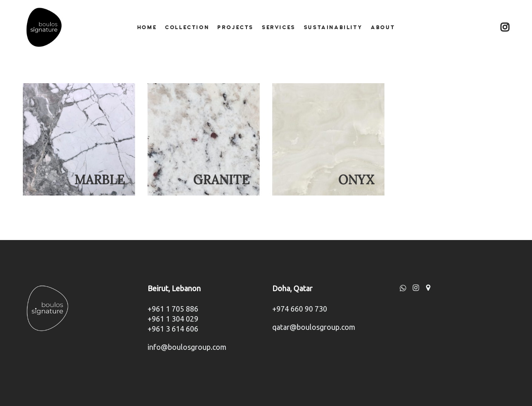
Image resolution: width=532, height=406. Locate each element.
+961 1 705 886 (173, 309)
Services (279, 27)
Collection (187, 27)
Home (147, 27)
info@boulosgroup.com (187, 347)
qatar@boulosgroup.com (314, 327)
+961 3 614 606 (173, 329)
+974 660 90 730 (300, 309)
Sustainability (333, 27)
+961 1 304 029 (173, 319)
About (383, 27)
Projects (235, 27)
